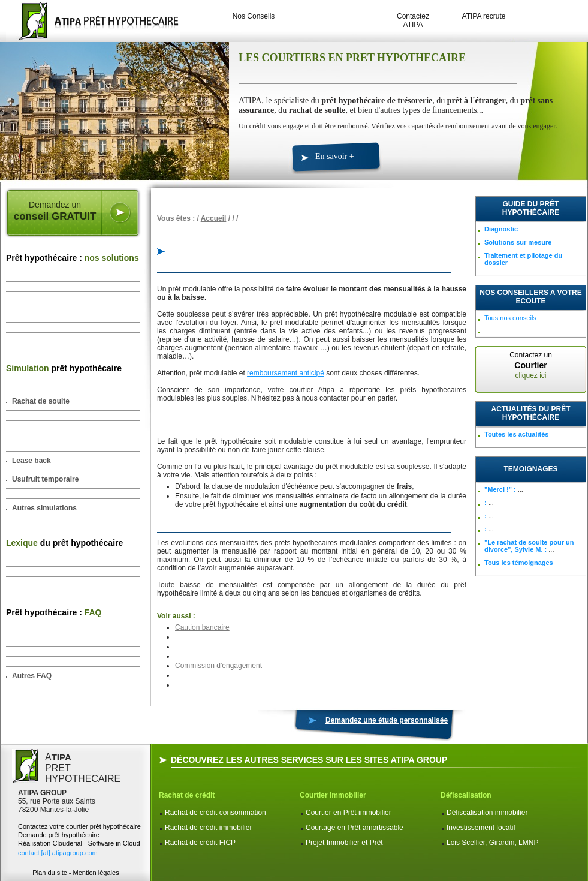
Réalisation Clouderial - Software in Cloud (79, 843)
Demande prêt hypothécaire (59, 835)
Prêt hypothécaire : (73, 258)
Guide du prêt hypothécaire (531, 208)
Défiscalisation (466, 795)
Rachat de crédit (187, 795)
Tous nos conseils (510, 318)
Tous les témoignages (519, 563)
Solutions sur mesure (518, 242)
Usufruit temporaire (45, 479)
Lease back (31, 461)
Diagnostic (501, 229)
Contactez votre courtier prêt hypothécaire (79, 826)
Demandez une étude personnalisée (387, 720)
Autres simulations (44, 508)
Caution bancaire (202, 627)
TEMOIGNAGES (530, 469)
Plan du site (49, 873)
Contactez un (531, 365)
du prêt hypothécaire (64, 543)
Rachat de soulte (41, 401)
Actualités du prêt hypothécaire (531, 413)
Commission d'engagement (218, 666)
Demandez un (55, 211)
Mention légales (96, 873)
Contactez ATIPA (413, 20)
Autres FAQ (32, 676)
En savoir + (335, 156)
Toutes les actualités (516, 434)
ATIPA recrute (484, 16)
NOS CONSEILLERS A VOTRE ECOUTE (530, 297)
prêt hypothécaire (64, 368)
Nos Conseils (254, 16)
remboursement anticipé (286, 373)
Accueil (214, 218)
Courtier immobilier (333, 795)
